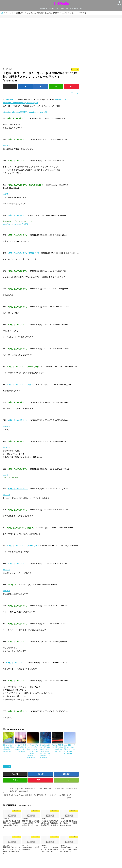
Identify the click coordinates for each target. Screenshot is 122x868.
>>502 (5, 495)
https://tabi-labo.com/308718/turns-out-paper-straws (24, 112)
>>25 (5, 475)
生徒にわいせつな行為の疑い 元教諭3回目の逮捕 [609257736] (8, 748)
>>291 (5, 146)
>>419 (5, 447)
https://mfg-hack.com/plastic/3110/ (15, 224)
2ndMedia (61, 3)
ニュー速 (8, 766)
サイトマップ (64, 8)
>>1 (4, 194)
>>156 (5, 591)
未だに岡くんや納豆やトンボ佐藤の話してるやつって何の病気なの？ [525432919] (70, 749)
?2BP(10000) (60, 99)
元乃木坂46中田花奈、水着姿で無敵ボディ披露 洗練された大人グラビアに (58, 749)
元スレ (74, 93)
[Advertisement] (41, 44)
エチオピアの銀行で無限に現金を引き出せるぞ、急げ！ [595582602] (20, 748)
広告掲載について (54, 8)
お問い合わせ (44, 8)
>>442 (5, 569)
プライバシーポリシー (76, 8)
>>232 (5, 426)
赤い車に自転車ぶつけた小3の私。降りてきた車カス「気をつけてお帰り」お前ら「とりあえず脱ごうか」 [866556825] (33, 751)
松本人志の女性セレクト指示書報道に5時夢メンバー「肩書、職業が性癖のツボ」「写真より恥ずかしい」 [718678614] (45, 751)
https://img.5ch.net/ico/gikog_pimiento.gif (19, 103)
